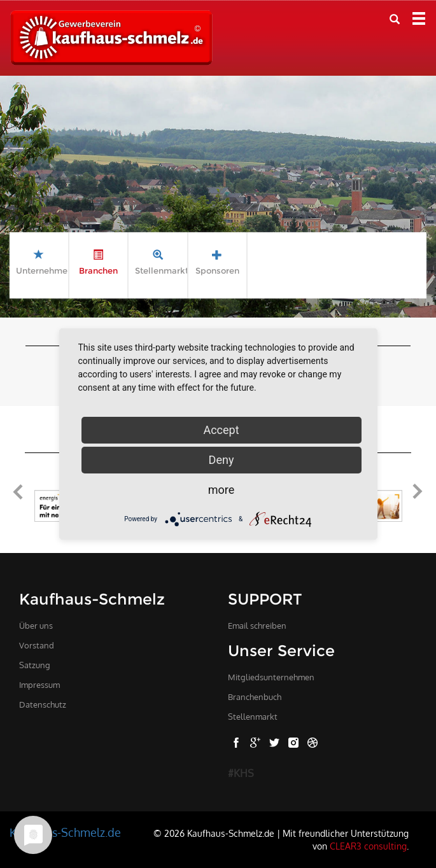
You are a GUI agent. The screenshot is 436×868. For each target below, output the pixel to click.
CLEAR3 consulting (368, 846)
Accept (221, 430)
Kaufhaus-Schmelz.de (65, 832)
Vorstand (37, 645)
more (222, 490)
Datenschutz (43, 704)
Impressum (39, 685)
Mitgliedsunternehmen (271, 677)
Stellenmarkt (253, 717)
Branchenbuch (255, 697)
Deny (222, 460)
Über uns (36, 626)
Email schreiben (257, 626)
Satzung (35, 665)
